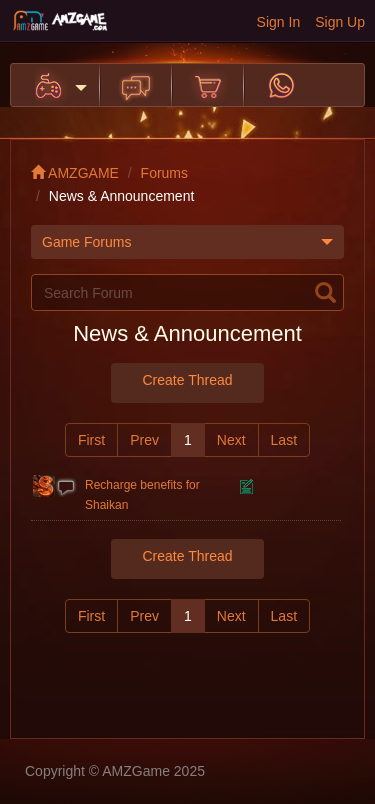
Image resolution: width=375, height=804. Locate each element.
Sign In (279, 22)
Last (284, 440)
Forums (164, 173)
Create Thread (187, 380)
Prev (144, 440)
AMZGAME (75, 173)
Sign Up (340, 22)
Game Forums (187, 241)
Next (231, 440)
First (91, 440)
